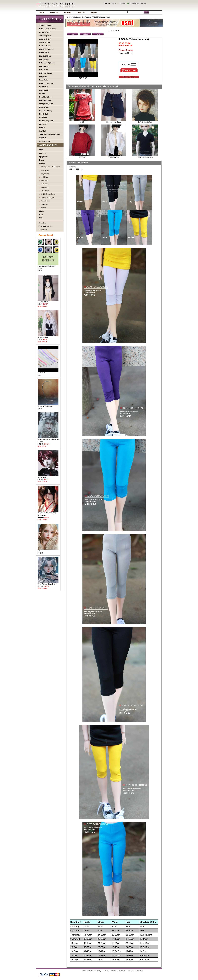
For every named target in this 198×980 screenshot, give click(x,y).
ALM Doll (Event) (45, 36)
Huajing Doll (44, 90)
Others (43, 208)
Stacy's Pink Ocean (47, 198)
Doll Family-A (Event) (47, 63)
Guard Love (44, 87)
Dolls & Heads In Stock (48, 29)
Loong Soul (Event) (46, 104)
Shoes (42, 211)
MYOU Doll (43, 117)
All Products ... (44, 230)
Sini (48, 550)
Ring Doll (43, 128)
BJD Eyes (43, 153)
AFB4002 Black (48, 301)
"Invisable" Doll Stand (48, 405)
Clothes (76, 17)
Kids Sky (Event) (45, 100)
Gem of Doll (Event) (46, 83)
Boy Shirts (44, 181)
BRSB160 (82, 157)
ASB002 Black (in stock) (145, 157)
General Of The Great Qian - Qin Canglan (48, 513)
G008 (82, 122)
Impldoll (42, 94)
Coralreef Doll (44, 53)
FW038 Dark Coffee (145, 122)
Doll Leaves (44, 70)
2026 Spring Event (46, 25)
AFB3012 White (48, 336)
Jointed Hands (45, 141)
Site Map (131, 971)
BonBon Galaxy (45, 46)
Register (123, 3)
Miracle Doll (44, 114)
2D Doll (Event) (45, 32)
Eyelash (42, 160)
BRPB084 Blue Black (114, 122)
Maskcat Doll (44, 107)
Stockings (44, 204)
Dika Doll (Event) (45, 56)
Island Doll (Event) (46, 97)
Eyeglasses (43, 157)
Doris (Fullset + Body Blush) (48, 583)
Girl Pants (85, 17)
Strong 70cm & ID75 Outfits (50, 167)
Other (41, 215)
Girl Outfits (45, 170)
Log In (114, 3)
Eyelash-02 (48, 372)
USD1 (41, 218)
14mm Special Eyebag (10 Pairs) (48, 266)
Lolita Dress (45, 201)
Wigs (41, 150)
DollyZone (43, 77)
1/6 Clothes (45, 191)
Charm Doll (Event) (46, 49)
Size (121, 53)
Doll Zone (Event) (46, 73)
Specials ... (42, 223)
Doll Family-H (44, 66)
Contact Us (81, 12)
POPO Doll (43, 124)
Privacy (113, 971)
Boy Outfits (45, 174)
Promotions (54, 12)
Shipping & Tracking (94, 971)
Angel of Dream (45, 39)
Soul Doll (43, 131)
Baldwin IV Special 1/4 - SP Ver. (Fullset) (48, 440)
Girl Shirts (44, 177)
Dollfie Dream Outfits (48, 194)
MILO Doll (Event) (46, 111)
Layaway (67, 12)
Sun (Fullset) (48, 477)
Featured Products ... (46, 226)
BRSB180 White (114, 157)
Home (42, 12)
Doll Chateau (44, 60)
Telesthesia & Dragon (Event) (50, 134)
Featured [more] (46, 235)
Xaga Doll (43, 138)
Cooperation (122, 971)
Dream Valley (44, 80)
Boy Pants (44, 187)
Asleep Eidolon (45, 43)
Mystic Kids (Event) (46, 121)
